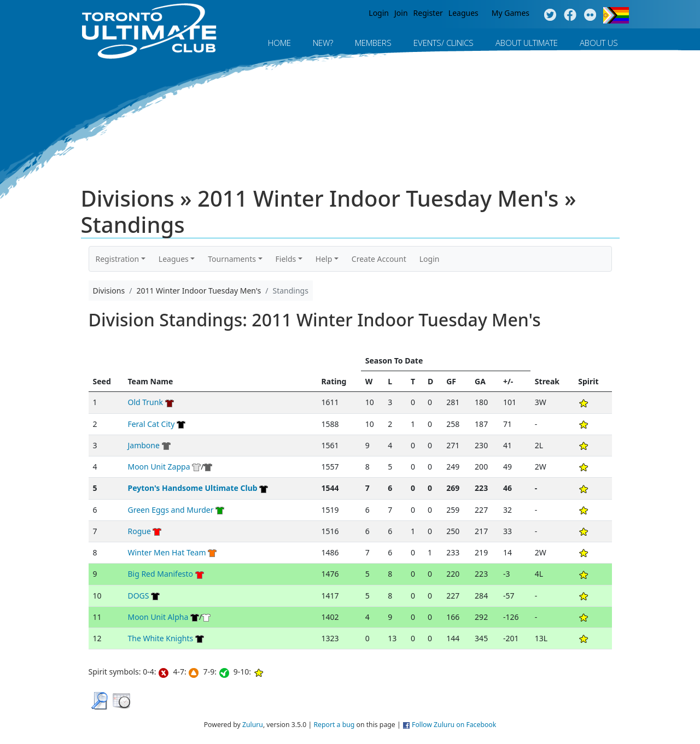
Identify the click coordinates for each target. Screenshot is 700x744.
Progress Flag (616, 15)
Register (428, 13)
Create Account (379, 259)
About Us (599, 43)
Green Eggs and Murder (170, 510)
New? (323, 43)
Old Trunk (145, 402)
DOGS (138, 596)
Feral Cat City (151, 424)
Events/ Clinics (444, 43)
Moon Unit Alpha (158, 617)
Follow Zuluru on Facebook (454, 725)
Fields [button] (286, 259)
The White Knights (160, 638)
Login (379, 13)
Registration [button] (118, 259)
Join (401, 13)
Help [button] (324, 259)
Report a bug (334, 725)
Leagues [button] (174, 259)
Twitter (550, 15)
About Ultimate (527, 43)
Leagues (463, 13)
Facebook (570, 15)
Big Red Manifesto (160, 574)
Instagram (590, 15)
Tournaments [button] (232, 259)
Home (279, 43)
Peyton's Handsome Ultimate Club (192, 488)
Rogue (139, 531)
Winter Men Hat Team (167, 552)
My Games (511, 13)
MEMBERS (373, 43)
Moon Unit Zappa (159, 467)
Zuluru (253, 725)
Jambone (143, 445)
